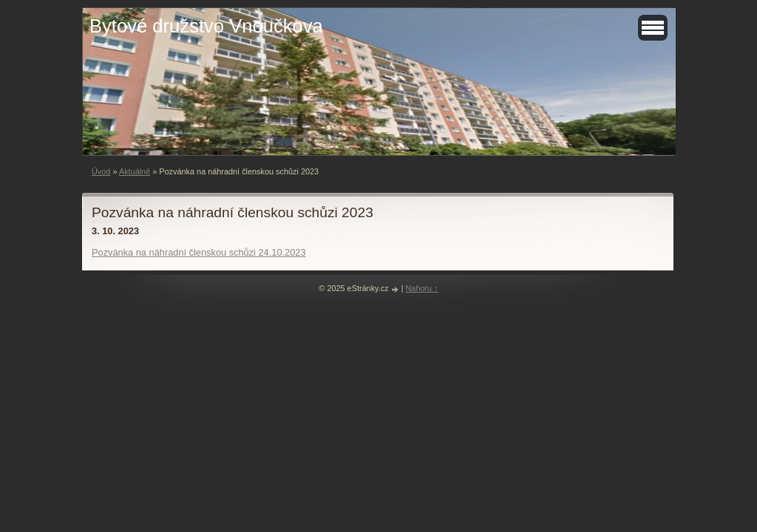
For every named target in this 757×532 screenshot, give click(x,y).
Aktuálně (135, 171)
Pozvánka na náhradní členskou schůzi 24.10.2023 (199, 252)
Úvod (101, 171)
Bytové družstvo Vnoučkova (206, 26)
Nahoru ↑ (422, 288)
